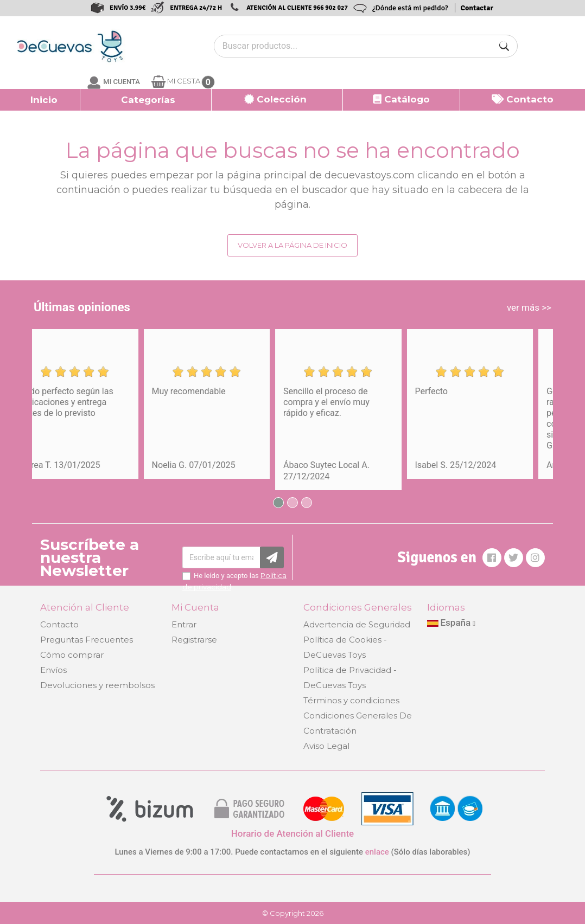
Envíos (53, 670)
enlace (377, 852)
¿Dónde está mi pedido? (410, 8)
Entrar (184, 624)
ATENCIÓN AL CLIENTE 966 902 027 (297, 8)
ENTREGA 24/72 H (196, 8)
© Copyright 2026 (293, 913)
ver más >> (529, 307)
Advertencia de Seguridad (357, 624)
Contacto (59, 624)
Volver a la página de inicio (292, 245)
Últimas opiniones (82, 307)
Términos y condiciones (351, 700)
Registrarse (194, 640)
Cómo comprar (72, 655)
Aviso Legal (326, 746)
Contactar (477, 8)
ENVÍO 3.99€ (128, 8)
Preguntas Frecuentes (87, 640)
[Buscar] (504, 46)
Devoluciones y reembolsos (97, 685)
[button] (146, 100)
